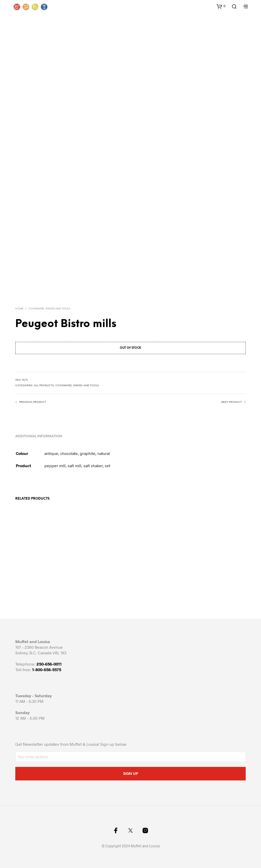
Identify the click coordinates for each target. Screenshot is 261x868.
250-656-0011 (49, 664)
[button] (221, 6)
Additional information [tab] (39, 436)
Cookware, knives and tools (49, 309)
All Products (44, 386)
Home (19, 309)
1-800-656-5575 (47, 670)
